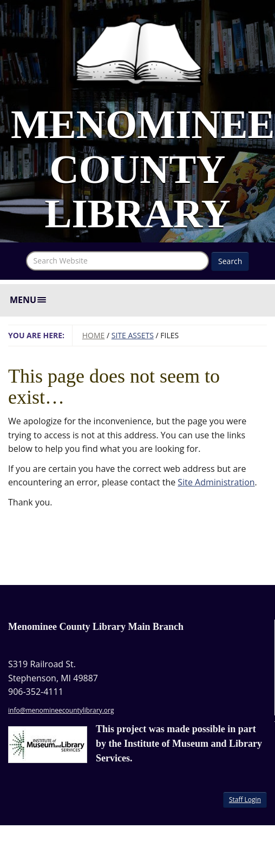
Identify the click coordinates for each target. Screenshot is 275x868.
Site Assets (133, 335)
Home (94, 335)
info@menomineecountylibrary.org (61, 710)
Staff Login (245, 800)
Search (230, 261)
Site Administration (216, 482)
